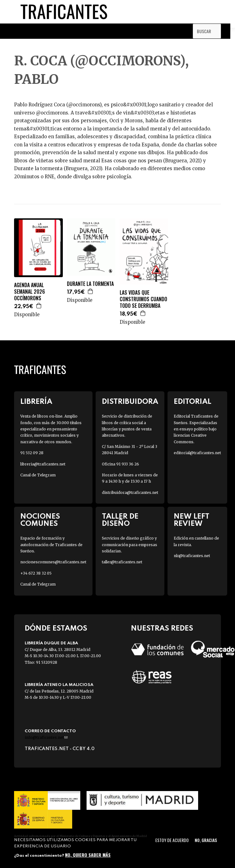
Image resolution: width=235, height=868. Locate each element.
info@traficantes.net (46, 737)
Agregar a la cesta (39, 306)
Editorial (192, 402)
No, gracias (206, 840)
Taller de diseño (120, 520)
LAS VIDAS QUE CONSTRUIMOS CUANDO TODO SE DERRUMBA (143, 299)
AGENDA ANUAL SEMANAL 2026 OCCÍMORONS (30, 292)
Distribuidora (130, 402)
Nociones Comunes (40, 520)
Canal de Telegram (38, 475)
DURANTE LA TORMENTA (90, 284)
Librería (36, 402)
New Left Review (192, 520)
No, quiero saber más (88, 855)
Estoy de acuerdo (172, 840)
